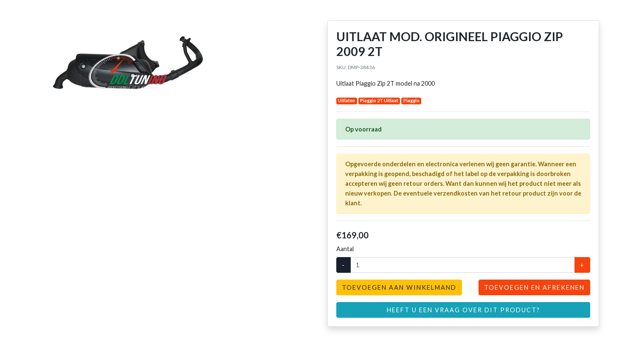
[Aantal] (463, 265)
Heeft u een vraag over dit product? (463, 310)
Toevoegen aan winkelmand (399, 287)
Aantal (345, 249)
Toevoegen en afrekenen (534, 287)
